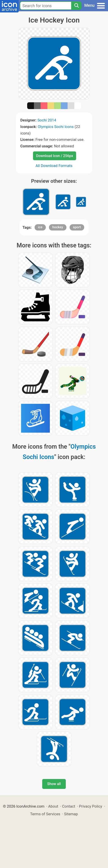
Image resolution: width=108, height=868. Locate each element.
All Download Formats (54, 166)
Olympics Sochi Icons (56, 127)
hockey (58, 227)
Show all (54, 784)
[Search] (76, 6)
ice (40, 227)
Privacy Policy (91, 806)
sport (77, 227)
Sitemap (71, 814)
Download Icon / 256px (55, 156)
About (53, 806)
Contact (69, 806)
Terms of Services (45, 814)
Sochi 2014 (47, 120)
